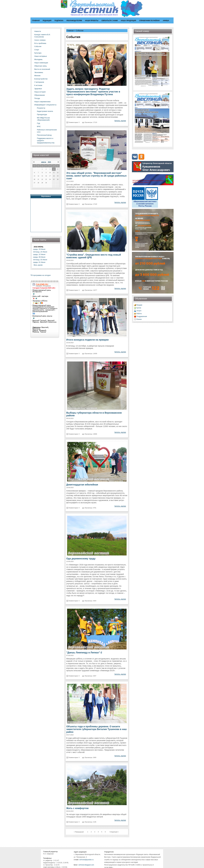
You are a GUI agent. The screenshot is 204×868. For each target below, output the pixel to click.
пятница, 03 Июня (40, 260)
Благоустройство (41, 79)
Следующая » (114, 832)
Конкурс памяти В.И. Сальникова (42, 36)
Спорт (37, 50)
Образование (40, 95)
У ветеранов (39, 82)
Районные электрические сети (47, 131)
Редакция (47, 21)
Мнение (37, 76)
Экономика (39, 72)
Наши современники (42, 102)
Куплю (139, 308)
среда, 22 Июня (39, 254)
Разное (139, 319)
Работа (139, 314)
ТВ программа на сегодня (41, 275)
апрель (44, 162)
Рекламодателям (74, 21)
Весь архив (38, 265)
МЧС (39, 126)
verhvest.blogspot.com (86, 865)
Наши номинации (41, 63)
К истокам (38, 85)
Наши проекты (92, 21)
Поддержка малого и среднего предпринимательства (46, 141)
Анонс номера (40, 40)
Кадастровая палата (45, 111)
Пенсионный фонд (44, 135)
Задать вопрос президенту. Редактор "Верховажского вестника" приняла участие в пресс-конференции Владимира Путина (93, 92)
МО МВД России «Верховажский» (43, 119)
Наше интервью (41, 56)
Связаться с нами (110, 21)
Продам (139, 305)
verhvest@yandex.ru (86, 860)
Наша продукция (128, 21)
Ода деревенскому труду (81, 559)
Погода (37, 98)
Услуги (139, 311)
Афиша (166, 21)
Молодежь (38, 59)
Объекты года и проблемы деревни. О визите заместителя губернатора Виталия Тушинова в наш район (97, 729)
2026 (49, 162)
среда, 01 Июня (39, 262)
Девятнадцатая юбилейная (82, 485)
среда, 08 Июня (39, 257)
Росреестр (41, 108)
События (38, 46)
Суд (38, 123)
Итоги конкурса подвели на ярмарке (88, 340)
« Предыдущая (79, 832)
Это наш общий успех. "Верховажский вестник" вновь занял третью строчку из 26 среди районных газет (97, 176)
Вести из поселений (42, 69)
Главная (36, 21)
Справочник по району (149, 21)
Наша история (40, 92)
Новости (38, 31)
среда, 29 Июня (39, 249)
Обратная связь (41, 66)
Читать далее (120, 121)
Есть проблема (40, 43)
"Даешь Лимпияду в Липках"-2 (84, 653)
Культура (38, 53)
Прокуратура (42, 114)
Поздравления (142, 316)
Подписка (59, 21)
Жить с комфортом (77, 808)
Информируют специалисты (45, 105)
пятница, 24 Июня (40, 252)
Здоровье (38, 89)
